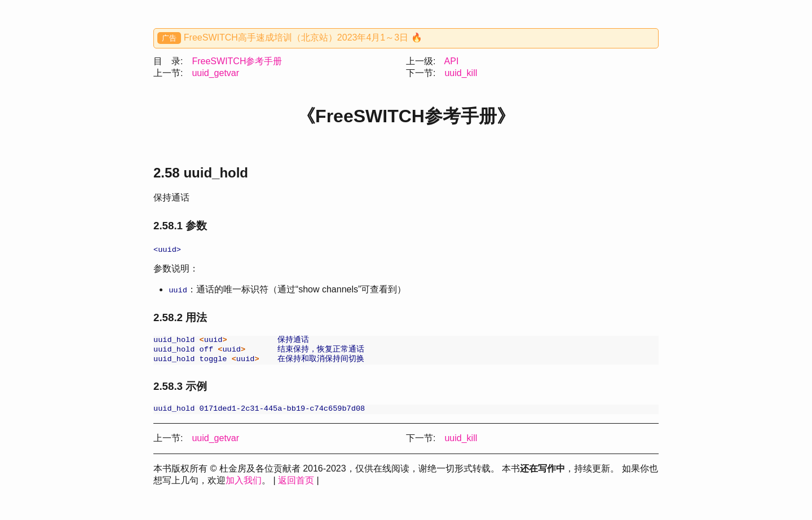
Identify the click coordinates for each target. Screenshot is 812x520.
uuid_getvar (215, 73)
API (452, 61)
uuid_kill (461, 73)
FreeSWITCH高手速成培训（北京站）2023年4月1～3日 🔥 (303, 37)
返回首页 (296, 485)
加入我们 (244, 485)
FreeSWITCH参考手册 (237, 61)
